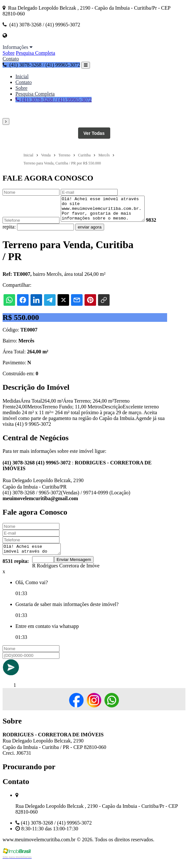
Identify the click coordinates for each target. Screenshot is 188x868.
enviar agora (90, 232)
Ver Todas (94, 133)
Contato (11, 59)
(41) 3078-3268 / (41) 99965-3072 (41, 65)
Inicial (22, 76)
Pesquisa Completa (35, 53)
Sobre (9, 53)
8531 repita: (16, 568)
